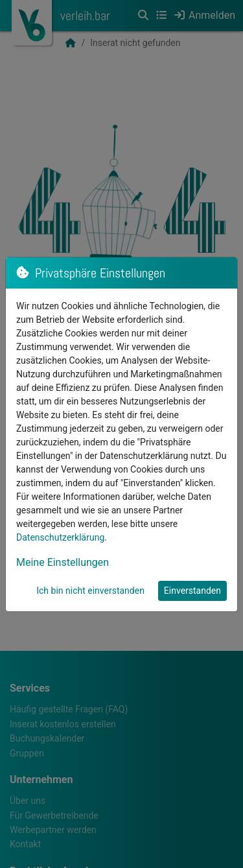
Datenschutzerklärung (60, 537)
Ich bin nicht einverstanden (90, 591)
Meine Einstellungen (63, 562)
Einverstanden (192, 591)
